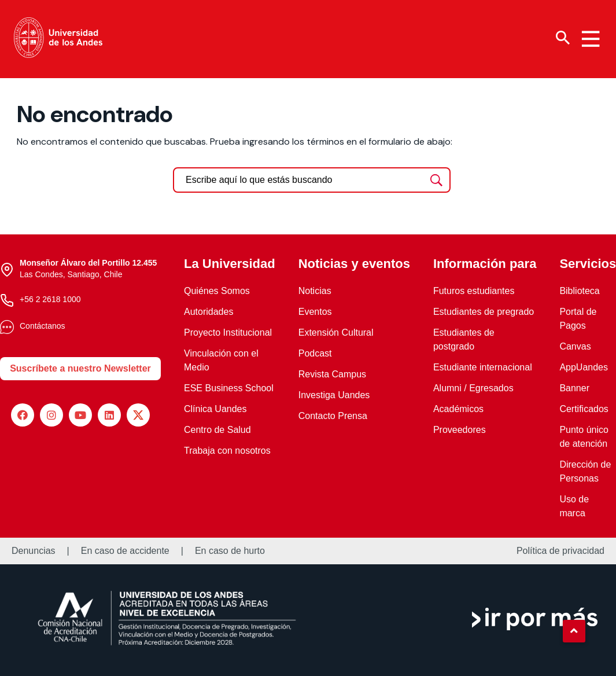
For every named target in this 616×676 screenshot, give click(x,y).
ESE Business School (229, 388)
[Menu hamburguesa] (591, 39)
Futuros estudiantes (474, 291)
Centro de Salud (217, 430)
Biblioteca (579, 291)
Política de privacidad (560, 551)
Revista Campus (332, 374)
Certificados (584, 409)
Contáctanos (43, 326)
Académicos (458, 409)
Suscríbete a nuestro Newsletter (80, 368)
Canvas (575, 346)
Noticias (315, 291)
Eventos (315, 312)
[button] (574, 631)
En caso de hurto (230, 551)
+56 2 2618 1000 (50, 299)
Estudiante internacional (483, 367)
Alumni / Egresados (473, 388)
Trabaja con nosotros (227, 451)
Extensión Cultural (336, 333)
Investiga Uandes (334, 395)
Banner (574, 388)
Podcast (315, 353)
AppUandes (584, 367)
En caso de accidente (125, 551)
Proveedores (460, 430)
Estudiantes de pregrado (484, 312)
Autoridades (209, 312)
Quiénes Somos (217, 291)
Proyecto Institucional (228, 333)
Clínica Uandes (215, 409)
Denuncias (34, 551)
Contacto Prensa (333, 416)
